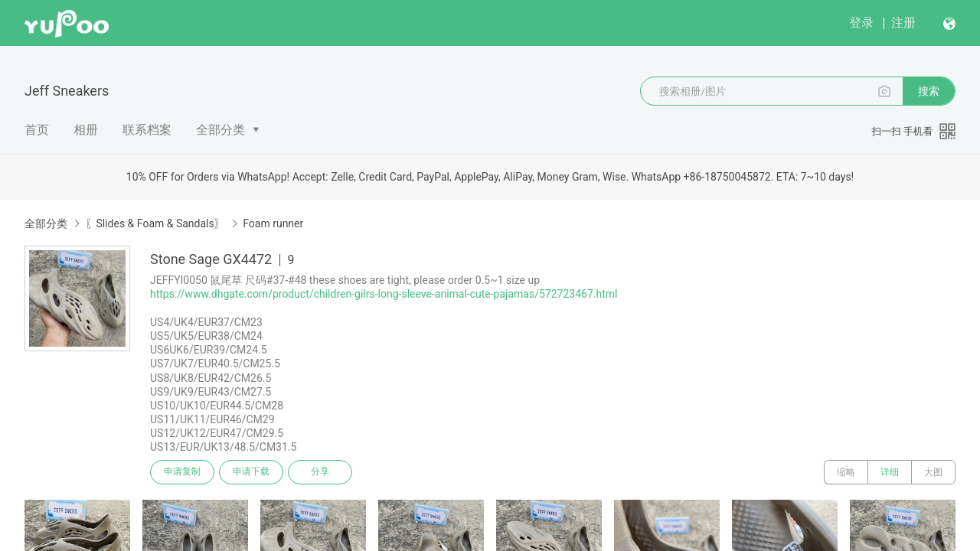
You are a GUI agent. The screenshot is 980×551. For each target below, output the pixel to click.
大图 (933, 472)
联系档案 (147, 130)
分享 (320, 472)
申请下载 (251, 472)
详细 (890, 472)
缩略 (846, 472)
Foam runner (273, 223)
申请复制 (182, 472)
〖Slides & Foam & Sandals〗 (155, 223)
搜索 (929, 91)
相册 (86, 130)
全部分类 (220, 130)
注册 (903, 23)
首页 (37, 130)
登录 (861, 23)
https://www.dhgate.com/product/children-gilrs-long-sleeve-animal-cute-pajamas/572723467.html (384, 294)
